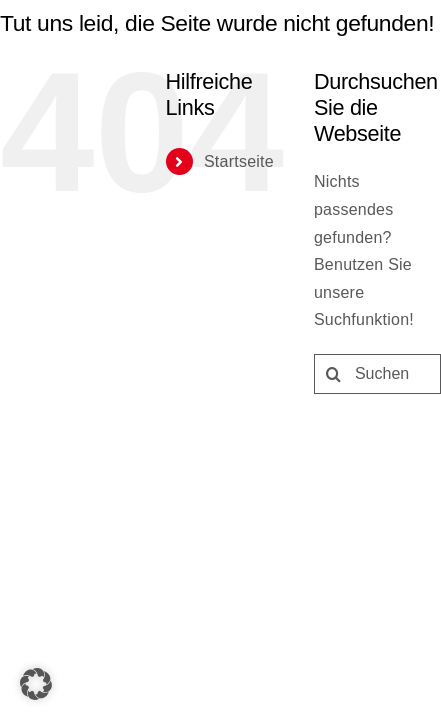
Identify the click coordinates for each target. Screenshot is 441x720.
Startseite (82, 334)
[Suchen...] (220, 546)
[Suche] (20, 546)
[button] (36, 684)
